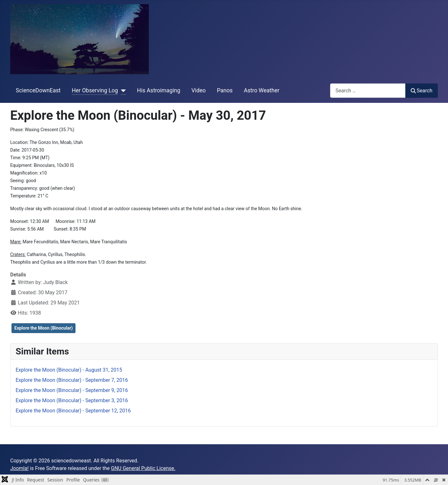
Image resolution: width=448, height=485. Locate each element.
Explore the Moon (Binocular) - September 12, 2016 (73, 411)
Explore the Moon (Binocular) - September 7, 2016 (72, 380)
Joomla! (19, 468)
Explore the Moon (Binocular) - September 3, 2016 (72, 400)
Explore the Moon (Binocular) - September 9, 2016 (72, 390)
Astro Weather (261, 90)
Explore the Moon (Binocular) (43, 328)
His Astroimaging (159, 90)
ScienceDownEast (38, 90)
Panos (225, 90)
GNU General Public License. (143, 468)
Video (199, 90)
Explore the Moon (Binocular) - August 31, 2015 (69, 370)
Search (422, 91)
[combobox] (368, 91)
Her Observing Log (95, 90)
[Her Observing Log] (122, 90)
